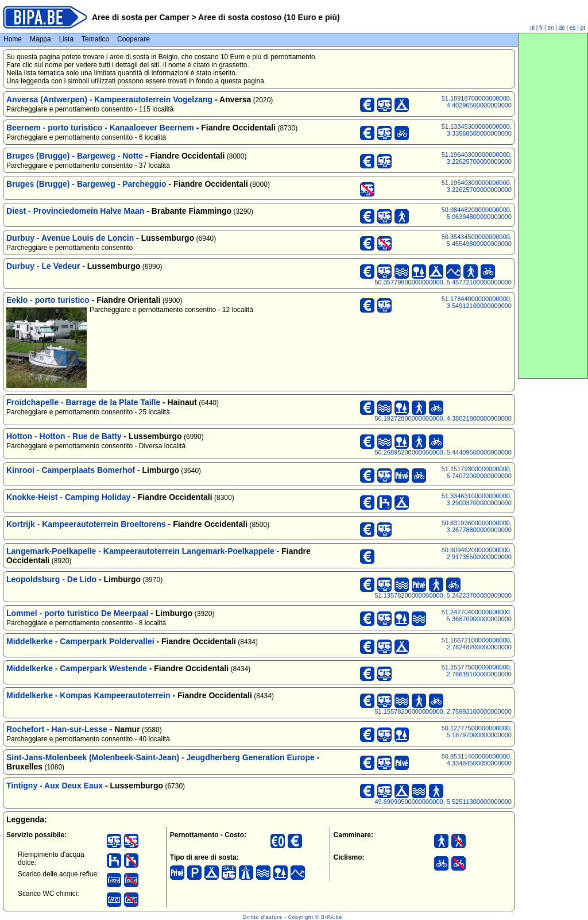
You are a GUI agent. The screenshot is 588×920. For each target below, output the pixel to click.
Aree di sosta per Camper (141, 17)
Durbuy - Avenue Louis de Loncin (70, 238)
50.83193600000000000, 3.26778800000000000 (477, 526)
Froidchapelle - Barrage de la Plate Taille (83, 402)
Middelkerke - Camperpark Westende (77, 668)
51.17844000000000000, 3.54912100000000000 (477, 302)
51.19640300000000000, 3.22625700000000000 (477, 158)
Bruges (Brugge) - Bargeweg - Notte (75, 156)
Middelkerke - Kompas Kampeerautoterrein (88, 695)
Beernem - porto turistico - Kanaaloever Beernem (100, 128)
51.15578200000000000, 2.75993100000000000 (443, 711)
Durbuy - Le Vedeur (43, 266)
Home (13, 39)
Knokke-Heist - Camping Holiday (68, 497)
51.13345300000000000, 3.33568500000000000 (477, 130)
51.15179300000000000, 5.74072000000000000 (477, 472)
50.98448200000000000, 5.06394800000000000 (477, 213)
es (573, 28)
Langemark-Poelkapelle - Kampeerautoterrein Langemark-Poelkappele (140, 551)
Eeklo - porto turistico (48, 300)
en (550, 28)
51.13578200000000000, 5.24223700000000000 (443, 595)
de (562, 28)
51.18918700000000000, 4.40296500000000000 (477, 102)
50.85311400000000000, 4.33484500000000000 (477, 760)
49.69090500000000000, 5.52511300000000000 (443, 802)
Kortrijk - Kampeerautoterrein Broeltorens (86, 524)
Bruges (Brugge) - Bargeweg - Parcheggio (86, 184)
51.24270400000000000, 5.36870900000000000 (477, 615)
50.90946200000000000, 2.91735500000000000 (477, 553)
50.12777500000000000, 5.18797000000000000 (477, 732)
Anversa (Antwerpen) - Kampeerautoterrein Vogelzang (109, 99)
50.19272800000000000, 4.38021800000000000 (443, 418)
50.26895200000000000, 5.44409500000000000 (443, 452)
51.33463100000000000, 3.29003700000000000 (477, 499)
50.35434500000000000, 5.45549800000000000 (477, 240)
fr (541, 28)
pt (583, 28)
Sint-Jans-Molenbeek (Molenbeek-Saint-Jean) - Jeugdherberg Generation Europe (160, 757)
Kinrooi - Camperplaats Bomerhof (71, 470)
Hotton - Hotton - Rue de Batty (64, 436)
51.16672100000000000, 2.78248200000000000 (477, 644)
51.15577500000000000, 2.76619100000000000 (477, 671)
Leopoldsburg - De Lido (51, 579)
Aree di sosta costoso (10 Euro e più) (268, 17)
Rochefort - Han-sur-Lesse (57, 729)
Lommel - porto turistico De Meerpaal (77, 613)
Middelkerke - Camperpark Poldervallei (80, 641)
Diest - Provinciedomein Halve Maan (75, 211)
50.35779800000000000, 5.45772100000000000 (443, 282)
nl (532, 28)
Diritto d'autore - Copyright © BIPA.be (293, 917)
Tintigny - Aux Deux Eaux (55, 786)
